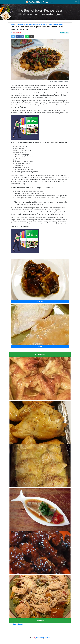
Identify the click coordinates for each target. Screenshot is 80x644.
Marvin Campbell (17, 33)
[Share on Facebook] (18, 36)
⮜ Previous (40, 301)
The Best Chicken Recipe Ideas (39, 2)
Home (12, 25)
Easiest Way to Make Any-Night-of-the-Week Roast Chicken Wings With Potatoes (43, 25)
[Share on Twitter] (13, 36)
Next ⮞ (40, 347)
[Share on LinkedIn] (22, 36)
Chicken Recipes (19, 25)
